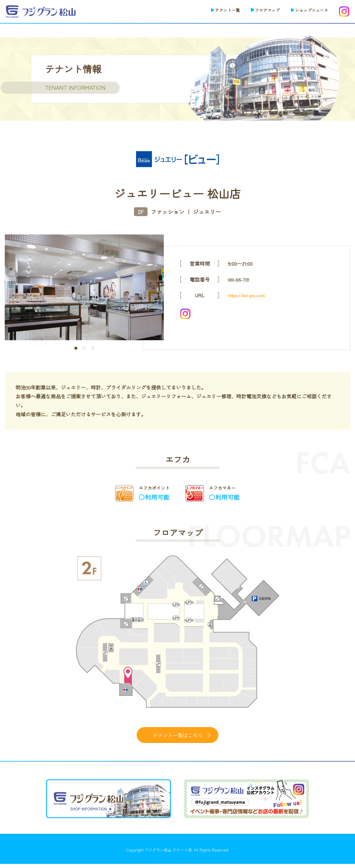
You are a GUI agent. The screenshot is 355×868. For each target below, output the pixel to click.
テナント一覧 (212, 11)
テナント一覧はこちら (178, 737)
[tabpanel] (84, 287)
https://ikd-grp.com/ (251, 295)
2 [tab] (84, 348)
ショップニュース (308, 11)
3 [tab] (93, 348)
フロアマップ (257, 11)
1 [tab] (76, 348)
